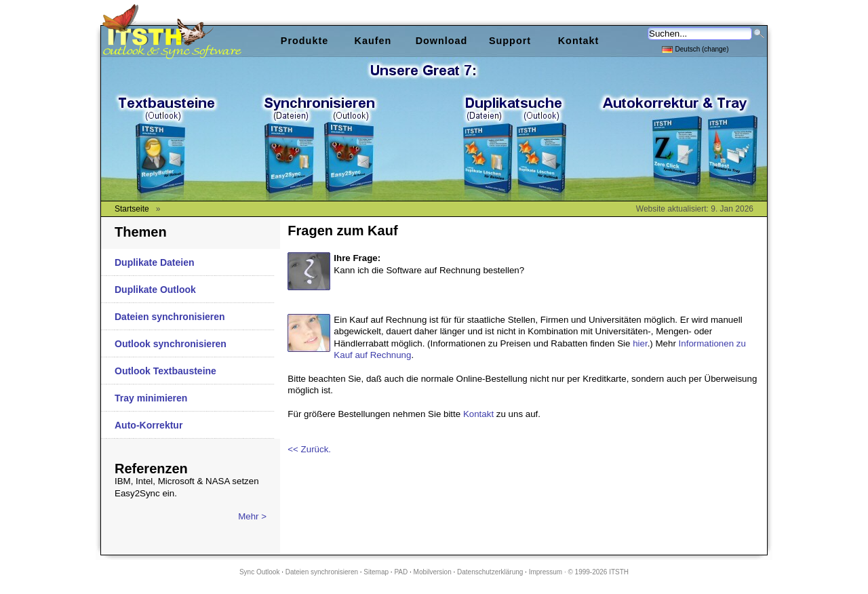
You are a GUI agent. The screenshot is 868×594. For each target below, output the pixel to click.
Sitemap (376, 572)
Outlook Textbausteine (165, 371)
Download (442, 41)
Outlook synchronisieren (171, 344)
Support (510, 41)
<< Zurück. (309, 449)
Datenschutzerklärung (490, 572)
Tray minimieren (151, 398)
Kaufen (373, 41)
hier (640, 343)
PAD (401, 572)
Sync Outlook (259, 572)
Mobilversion (433, 572)
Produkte (304, 41)
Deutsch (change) (695, 48)
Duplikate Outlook (155, 290)
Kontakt (478, 414)
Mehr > (252, 516)
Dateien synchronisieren (170, 317)
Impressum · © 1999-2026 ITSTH (579, 572)
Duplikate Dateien (154, 262)
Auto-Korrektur (149, 425)
